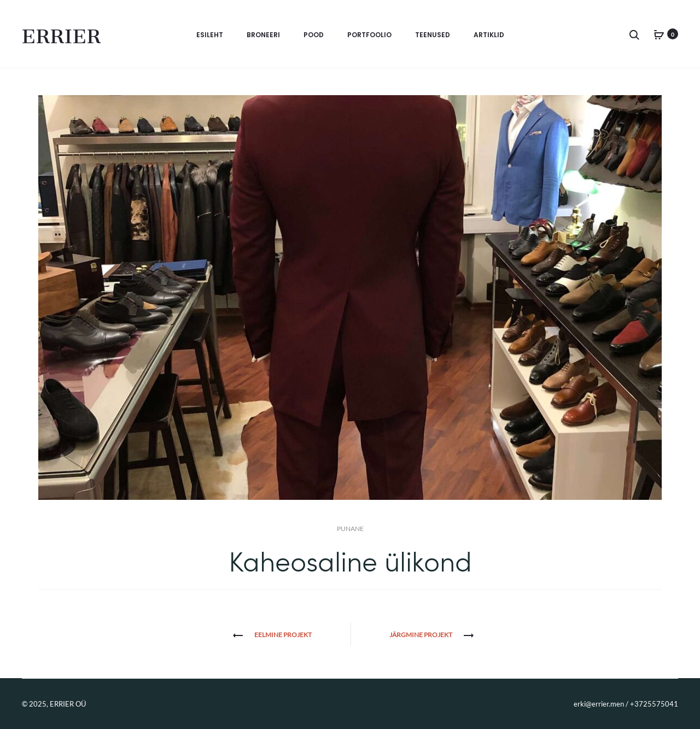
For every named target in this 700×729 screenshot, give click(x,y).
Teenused (433, 35)
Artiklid (489, 35)
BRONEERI (263, 35)
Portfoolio (369, 35)
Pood (314, 35)
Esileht (210, 35)
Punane (350, 529)
